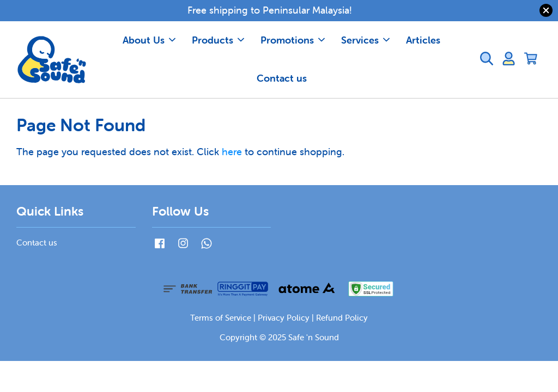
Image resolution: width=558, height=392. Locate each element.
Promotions (293, 40)
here (232, 152)
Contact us (282, 78)
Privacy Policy (284, 318)
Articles (423, 40)
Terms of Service (221, 318)
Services (365, 40)
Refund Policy (342, 318)
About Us (149, 40)
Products (218, 40)
